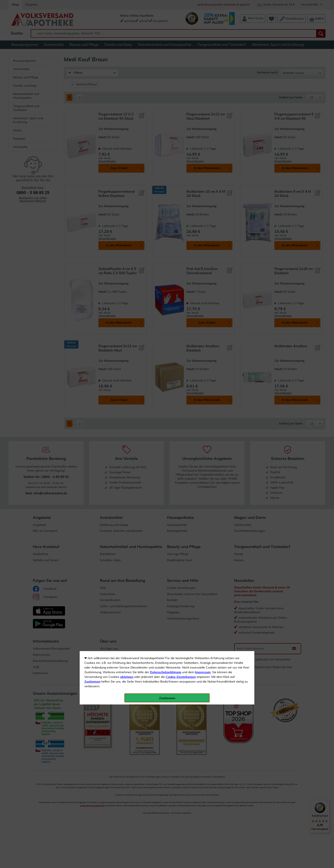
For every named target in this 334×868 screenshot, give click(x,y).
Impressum (203, 96)
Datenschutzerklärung (166, 96)
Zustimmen (92, 105)
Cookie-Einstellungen (181, 100)
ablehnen (127, 100)
